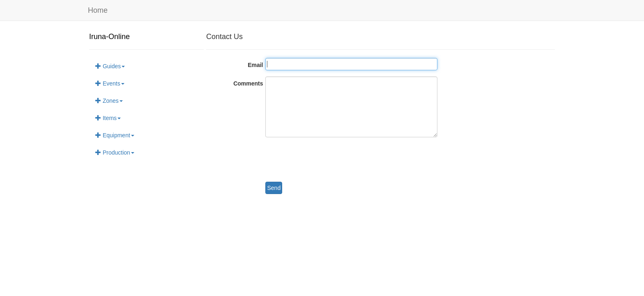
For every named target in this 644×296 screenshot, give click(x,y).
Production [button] (115, 153)
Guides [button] (110, 66)
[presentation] (328, 160)
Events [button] (110, 83)
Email (255, 65)
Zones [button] (109, 101)
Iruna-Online (109, 37)
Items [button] (108, 118)
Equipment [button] (115, 135)
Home (98, 10)
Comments (248, 83)
